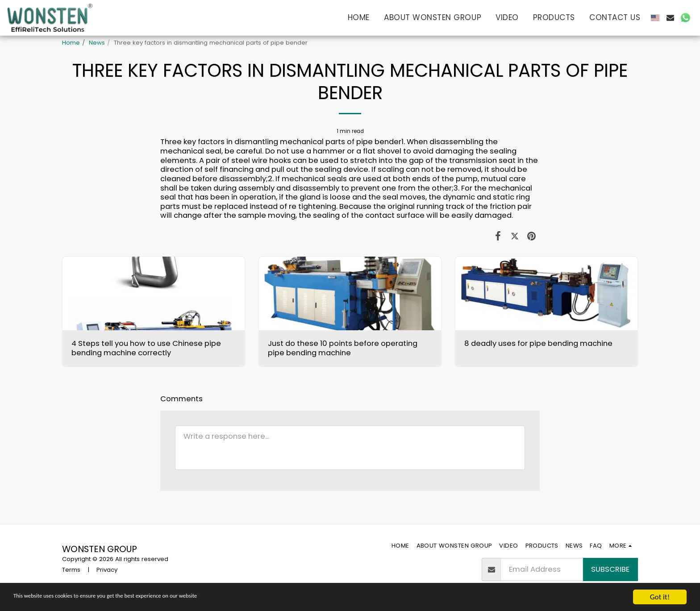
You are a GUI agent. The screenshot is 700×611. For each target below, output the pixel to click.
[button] (670, 18)
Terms (71, 570)
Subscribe (610, 569)
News (97, 43)
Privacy (107, 570)
